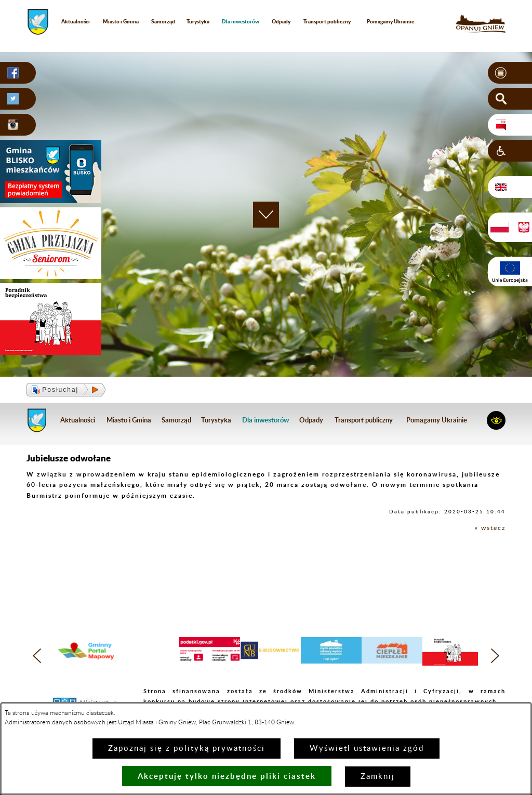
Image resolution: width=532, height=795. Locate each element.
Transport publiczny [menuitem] (327, 21)
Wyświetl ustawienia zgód (367, 748)
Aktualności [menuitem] (76, 21)
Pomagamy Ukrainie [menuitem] (390, 21)
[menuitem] (241, 22)
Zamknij (378, 777)
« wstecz (490, 528)
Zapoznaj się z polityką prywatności (187, 748)
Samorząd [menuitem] (163, 21)
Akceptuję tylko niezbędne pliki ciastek (227, 776)
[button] (510, 73)
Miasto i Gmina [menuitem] (121, 21)
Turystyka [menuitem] (198, 21)
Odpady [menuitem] (281, 21)
